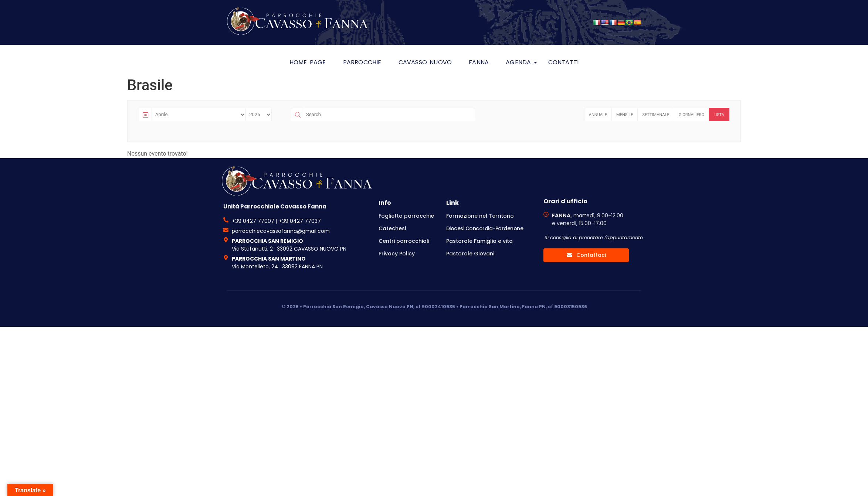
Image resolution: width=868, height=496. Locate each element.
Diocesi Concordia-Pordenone (485, 228)
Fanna (479, 62)
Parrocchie (362, 62)
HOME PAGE (308, 62)
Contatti (564, 62)
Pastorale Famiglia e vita (479, 241)
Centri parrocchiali (404, 241)
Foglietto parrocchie (406, 216)
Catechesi (392, 228)
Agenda (520, 62)
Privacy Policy (397, 254)
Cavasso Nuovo (425, 62)
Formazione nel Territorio (480, 216)
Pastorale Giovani (470, 254)
